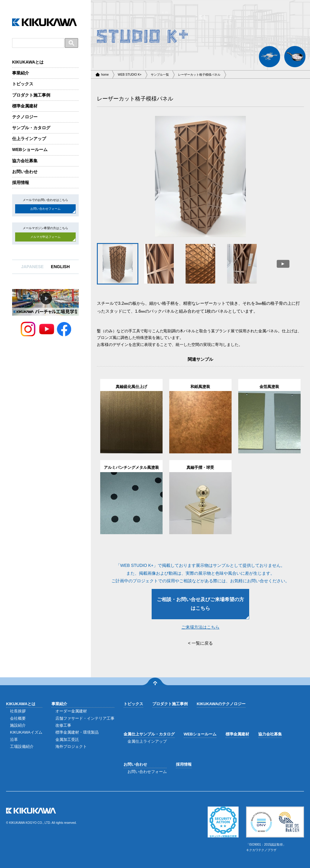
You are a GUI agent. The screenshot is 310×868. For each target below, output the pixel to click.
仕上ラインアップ (29, 139)
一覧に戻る (202, 643)
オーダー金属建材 (71, 711)
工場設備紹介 (22, 746)
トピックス (23, 84)
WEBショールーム (30, 150)
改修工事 (63, 725)
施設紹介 (18, 725)
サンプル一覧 (160, 75)
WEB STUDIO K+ (130, 75)
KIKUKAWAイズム (26, 732)
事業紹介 (21, 73)
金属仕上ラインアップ (147, 741)
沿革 (14, 740)
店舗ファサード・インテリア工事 (85, 718)
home (105, 75)
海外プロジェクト (71, 746)
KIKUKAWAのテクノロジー (221, 704)
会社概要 (18, 718)
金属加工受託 (67, 740)
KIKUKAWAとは (28, 62)
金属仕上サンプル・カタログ (149, 734)
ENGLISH (60, 267)
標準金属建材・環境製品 (77, 732)
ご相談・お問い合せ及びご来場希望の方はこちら (200, 604)
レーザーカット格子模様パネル (199, 75)
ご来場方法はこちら (200, 627)
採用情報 (21, 182)
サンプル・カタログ (31, 128)
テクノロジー (25, 117)
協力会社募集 (25, 161)
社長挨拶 (18, 711)
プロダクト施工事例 (31, 95)
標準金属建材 (25, 106)
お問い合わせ (25, 172)
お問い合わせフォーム (45, 209)
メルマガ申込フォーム (45, 237)
